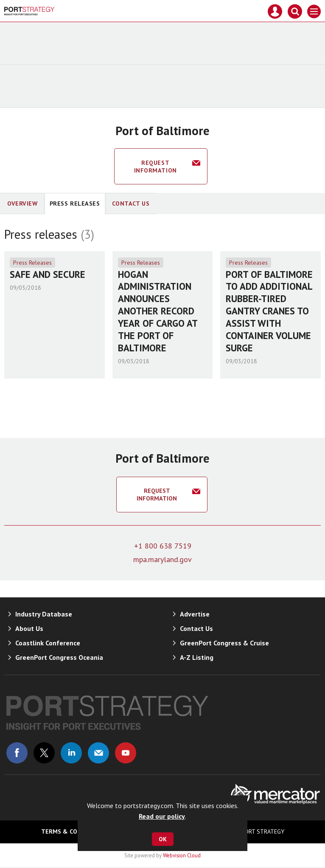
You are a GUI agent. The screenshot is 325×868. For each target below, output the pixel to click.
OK (163, 839)
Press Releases (32, 263)
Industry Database (44, 614)
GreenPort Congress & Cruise (224, 643)
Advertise (195, 614)
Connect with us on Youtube (126, 753)
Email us (98, 753)
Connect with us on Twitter (44, 753)
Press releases (75, 204)
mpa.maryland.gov (162, 559)
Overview (22, 204)
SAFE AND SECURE (48, 274)
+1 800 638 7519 (163, 546)
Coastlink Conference (48, 643)
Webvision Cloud (182, 855)
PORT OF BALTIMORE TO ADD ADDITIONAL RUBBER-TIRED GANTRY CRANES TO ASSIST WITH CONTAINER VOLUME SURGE (269, 311)
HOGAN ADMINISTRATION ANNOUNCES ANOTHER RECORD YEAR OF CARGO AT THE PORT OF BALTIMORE (158, 311)
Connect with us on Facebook (17, 753)
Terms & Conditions (73, 831)
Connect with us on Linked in (71, 753)
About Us (29, 628)
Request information (155, 167)
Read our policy (162, 816)
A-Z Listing (197, 657)
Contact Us (131, 204)
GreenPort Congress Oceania (59, 657)
